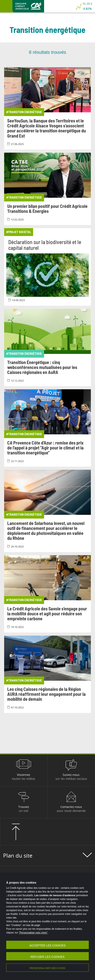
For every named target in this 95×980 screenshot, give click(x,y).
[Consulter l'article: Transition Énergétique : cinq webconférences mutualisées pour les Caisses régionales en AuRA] (47, 347)
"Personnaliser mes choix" (33, 933)
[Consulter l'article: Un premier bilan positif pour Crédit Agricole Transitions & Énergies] (47, 189)
